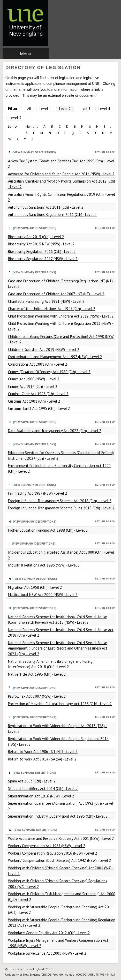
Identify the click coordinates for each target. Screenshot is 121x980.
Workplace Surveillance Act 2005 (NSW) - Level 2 (47, 953)
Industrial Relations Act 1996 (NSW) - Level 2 (44, 565)
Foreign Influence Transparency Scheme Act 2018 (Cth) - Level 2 (60, 501)
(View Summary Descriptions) (34, 152)
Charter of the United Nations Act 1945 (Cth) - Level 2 (52, 309)
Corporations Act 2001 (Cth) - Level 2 (38, 364)
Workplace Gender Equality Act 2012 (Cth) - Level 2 (49, 933)
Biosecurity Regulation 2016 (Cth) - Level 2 (42, 251)
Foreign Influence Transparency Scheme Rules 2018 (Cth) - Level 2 (61, 508)
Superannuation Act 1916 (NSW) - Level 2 (41, 796)
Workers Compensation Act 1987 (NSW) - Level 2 (47, 846)
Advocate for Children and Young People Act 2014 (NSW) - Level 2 (61, 174)
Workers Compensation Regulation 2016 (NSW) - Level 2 (53, 853)
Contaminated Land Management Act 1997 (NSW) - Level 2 (55, 357)
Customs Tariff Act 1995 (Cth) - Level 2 (39, 408)
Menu (25, 54)
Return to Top (105, 152)
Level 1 (45, 109)
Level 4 (104, 109)
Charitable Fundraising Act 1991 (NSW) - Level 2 (46, 301)
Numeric (32, 126)
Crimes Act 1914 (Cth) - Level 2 (33, 386)
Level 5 (15, 118)
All (29, 109)
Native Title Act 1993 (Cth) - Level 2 (37, 674)
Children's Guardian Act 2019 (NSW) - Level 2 (44, 349)
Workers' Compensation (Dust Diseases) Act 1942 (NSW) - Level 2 (60, 860)
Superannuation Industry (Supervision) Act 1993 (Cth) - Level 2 (58, 816)
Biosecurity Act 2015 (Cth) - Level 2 (36, 237)
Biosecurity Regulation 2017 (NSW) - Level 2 (43, 259)
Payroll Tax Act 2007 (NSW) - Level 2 (37, 696)
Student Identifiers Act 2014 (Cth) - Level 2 (43, 789)
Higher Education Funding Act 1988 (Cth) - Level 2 (48, 530)
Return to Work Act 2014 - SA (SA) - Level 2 (42, 759)
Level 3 (85, 109)
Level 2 (65, 109)
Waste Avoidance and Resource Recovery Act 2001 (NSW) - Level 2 (61, 838)
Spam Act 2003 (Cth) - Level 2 (32, 781)
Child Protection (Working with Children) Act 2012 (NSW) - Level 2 (61, 316)
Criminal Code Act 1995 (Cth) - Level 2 (38, 394)
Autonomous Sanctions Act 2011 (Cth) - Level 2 (46, 207)
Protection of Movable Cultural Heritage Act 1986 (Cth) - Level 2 (60, 704)
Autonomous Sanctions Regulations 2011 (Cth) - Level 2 (52, 214)
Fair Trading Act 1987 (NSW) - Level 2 (38, 493)
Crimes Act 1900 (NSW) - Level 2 (34, 379)
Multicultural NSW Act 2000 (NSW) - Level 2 (43, 595)
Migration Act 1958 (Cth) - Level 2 (35, 587)
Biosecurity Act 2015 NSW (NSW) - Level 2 (41, 244)
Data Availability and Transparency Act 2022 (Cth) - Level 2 (55, 431)
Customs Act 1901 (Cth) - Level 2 (34, 401)
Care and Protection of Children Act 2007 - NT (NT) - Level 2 (56, 294)
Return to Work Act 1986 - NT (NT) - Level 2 (43, 752)
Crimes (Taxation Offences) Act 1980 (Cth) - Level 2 (49, 372)
